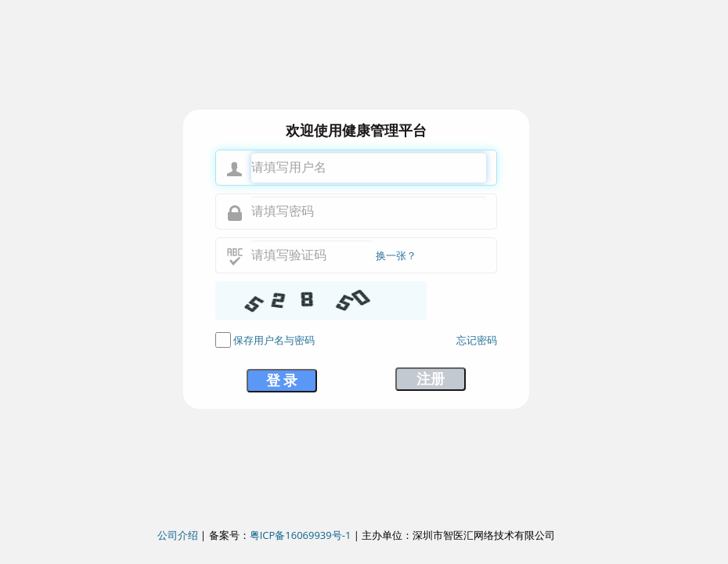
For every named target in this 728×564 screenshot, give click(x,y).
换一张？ (396, 255)
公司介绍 (178, 535)
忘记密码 (477, 340)
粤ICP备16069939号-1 (301, 535)
